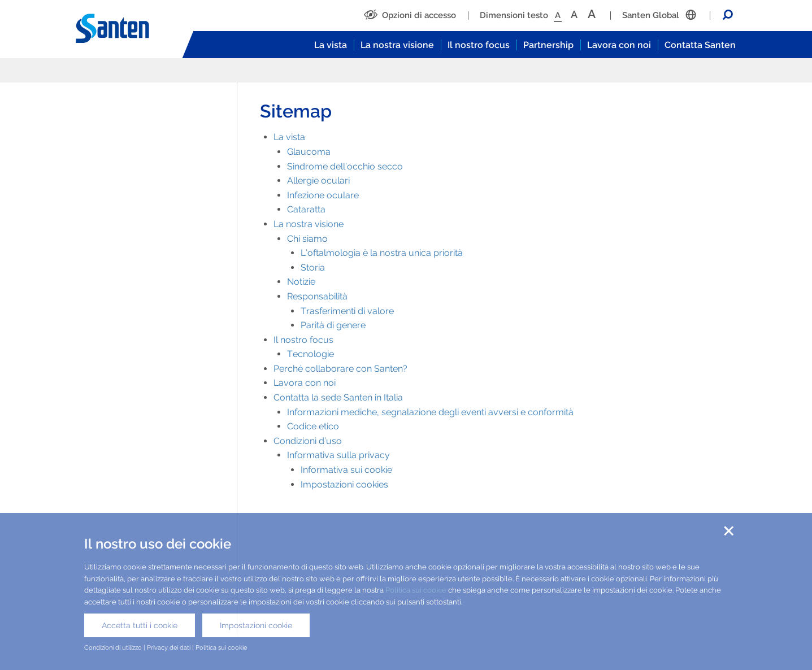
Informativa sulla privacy (338, 455)
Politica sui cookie (416, 590)
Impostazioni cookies (344, 484)
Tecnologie (311, 354)
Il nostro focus (479, 45)
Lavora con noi (619, 45)
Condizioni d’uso (308, 441)
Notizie (301, 282)
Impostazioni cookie (256, 625)
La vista (331, 45)
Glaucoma (309, 152)
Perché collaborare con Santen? (340, 369)
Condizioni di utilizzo (113, 647)
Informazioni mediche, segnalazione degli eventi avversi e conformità (430, 412)
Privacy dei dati (169, 647)
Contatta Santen (700, 45)
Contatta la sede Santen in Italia (338, 397)
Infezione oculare (323, 195)
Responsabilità (317, 296)
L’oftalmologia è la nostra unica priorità (382, 253)
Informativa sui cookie (346, 470)
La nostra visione (397, 45)
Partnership (548, 45)
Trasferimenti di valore (347, 311)
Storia (313, 267)
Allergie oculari (318, 180)
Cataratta (306, 209)
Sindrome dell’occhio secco (345, 166)
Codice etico (313, 426)
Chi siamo (307, 239)
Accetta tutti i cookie (140, 625)
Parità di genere (333, 325)
